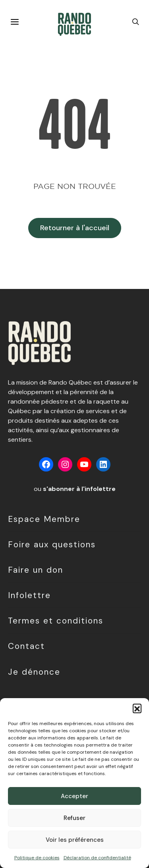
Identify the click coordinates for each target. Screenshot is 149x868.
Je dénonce (34, 672)
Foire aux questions (52, 544)
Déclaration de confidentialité (97, 858)
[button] (137, 708)
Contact (26, 646)
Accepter (74, 796)
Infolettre (29, 595)
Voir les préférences (75, 840)
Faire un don (36, 570)
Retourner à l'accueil (75, 228)
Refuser (74, 818)
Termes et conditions (56, 621)
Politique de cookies (37, 858)
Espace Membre (44, 519)
